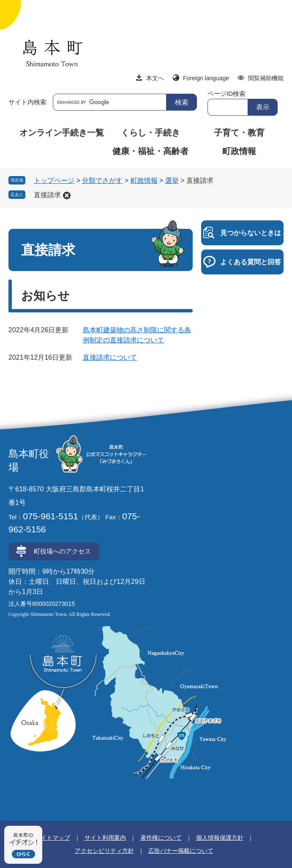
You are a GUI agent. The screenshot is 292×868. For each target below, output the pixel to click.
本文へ (155, 78)
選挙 (172, 180)
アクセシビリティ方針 (104, 851)
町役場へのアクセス (62, 551)
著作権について (161, 838)
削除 (67, 195)
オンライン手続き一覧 (62, 133)
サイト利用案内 (105, 838)
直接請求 (47, 195)
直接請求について (110, 357)
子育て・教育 (239, 133)
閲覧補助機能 (266, 78)
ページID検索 (227, 94)
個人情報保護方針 (220, 838)
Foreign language (206, 78)
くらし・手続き (150, 133)
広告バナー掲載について (181, 851)
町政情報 (239, 151)
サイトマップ (52, 838)
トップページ (54, 180)
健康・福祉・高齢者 (150, 151)
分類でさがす (102, 180)
